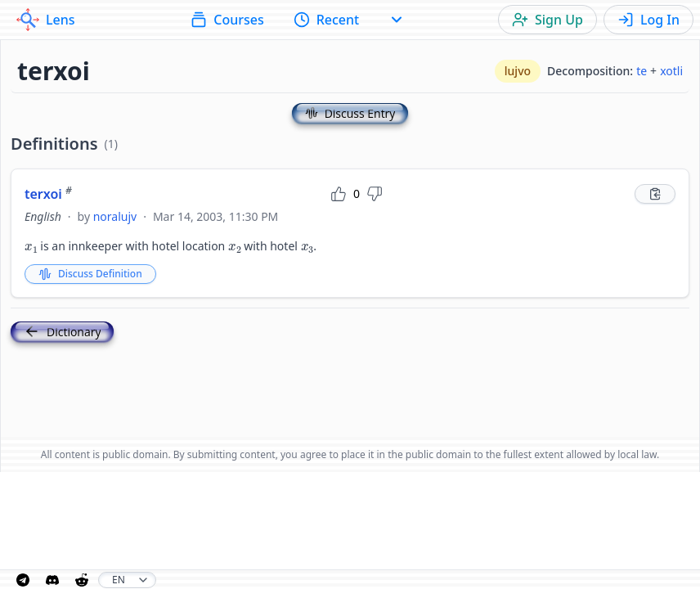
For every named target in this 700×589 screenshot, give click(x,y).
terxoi (48, 194)
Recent (327, 20)
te (642, 71)
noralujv (115, 216)
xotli (671, 71)
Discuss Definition (90, 274)
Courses (227, 20)
